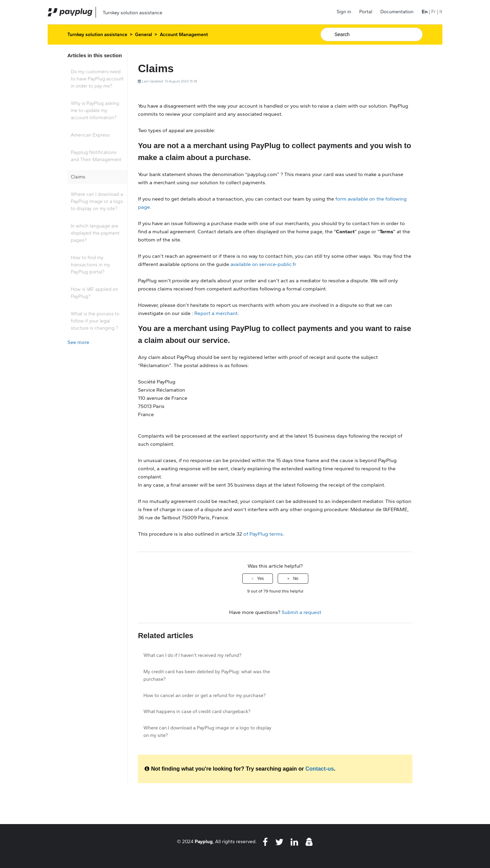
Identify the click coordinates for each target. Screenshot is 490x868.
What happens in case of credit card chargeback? (197, 712)
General (144, 35)
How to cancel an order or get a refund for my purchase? (204, 696)
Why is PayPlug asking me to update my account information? (95, 111)
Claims (78, 177)
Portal (366, 12)
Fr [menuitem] (433, 12)
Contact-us (320, 769)
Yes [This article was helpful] (261, 579)
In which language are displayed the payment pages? (95, 233)
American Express (90, 135)
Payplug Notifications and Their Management (96, 156)
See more (78, 342)
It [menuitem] (441, 12)
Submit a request (302, 612)
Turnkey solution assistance (97, 35)
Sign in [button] (344, 12)
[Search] (372, 34)
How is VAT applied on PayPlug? (94, 293)
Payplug (204, 841)
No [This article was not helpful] (296, 579)
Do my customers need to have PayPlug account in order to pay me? (97, 79)
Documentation (397, 12)
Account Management (184, 35)
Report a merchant (216, 313)
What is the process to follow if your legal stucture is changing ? (95, 321)
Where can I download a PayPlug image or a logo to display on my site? (97, 201)
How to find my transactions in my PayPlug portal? (91, 265)
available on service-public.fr (263, 264)
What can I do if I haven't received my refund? (192, 655)
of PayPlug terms (263, 534)
